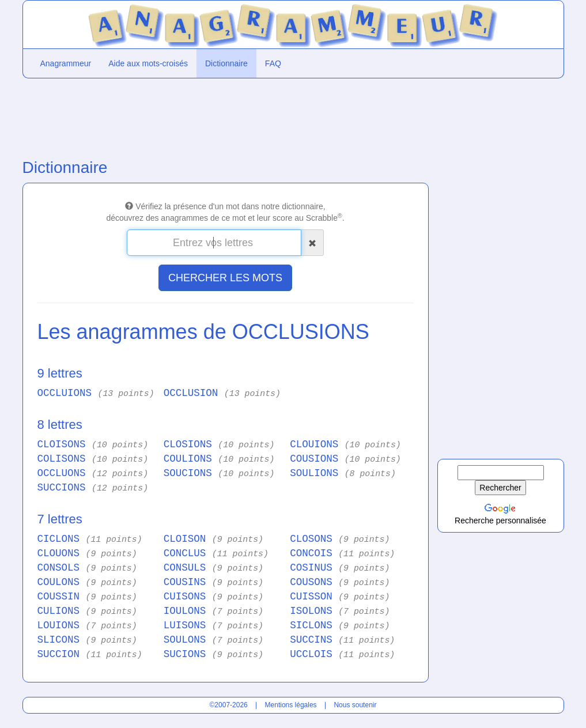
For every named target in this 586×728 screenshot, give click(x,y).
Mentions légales (291, 705)
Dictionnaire (226, 63)
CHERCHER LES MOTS (225, 278)
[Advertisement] (224, 116)
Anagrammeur (66, 63)
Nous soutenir (355, 705)
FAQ (273, 63)
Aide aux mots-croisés (148, 63)
